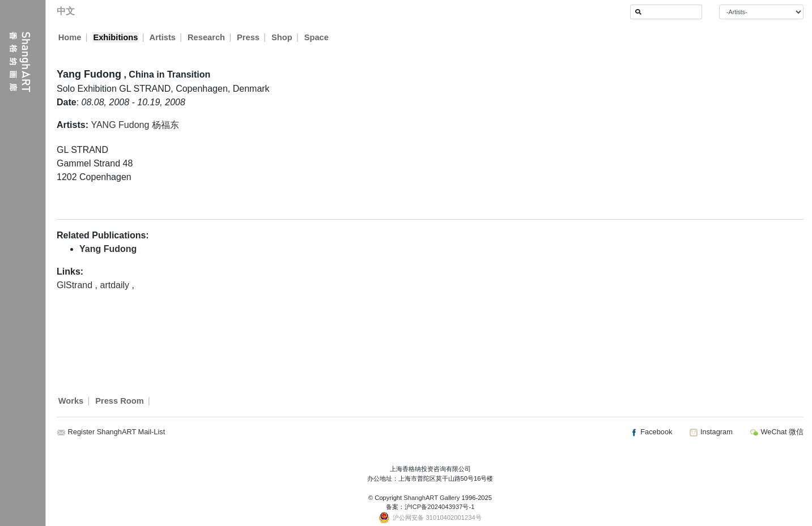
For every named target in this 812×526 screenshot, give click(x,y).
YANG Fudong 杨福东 (135, 125)
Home (70, 37)
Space (317, 37)
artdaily (116, 285)
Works (71, 401)
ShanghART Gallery (431, 498)
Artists (163, 37)
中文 (66, 11)
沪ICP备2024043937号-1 (440, 507)
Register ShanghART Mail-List (117, 432)
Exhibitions (115, 37)
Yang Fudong (108, 249)
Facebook (651, 432)
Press (249, 37)
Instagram (711, 432)
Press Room (120, 401)
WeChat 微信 (777, 432)
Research (207, 37)
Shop (282, 37)
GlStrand (76, 285)
